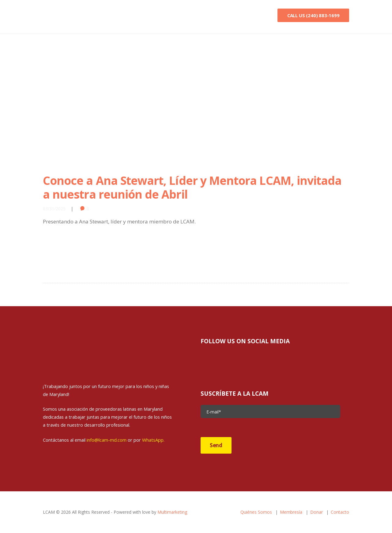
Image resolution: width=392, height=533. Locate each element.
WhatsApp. (153, 440)
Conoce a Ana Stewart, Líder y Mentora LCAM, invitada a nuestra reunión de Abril (192, 187)
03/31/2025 (54, 209)
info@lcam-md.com (107, 440)
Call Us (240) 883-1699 (313, 15)
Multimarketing (172, 512)
